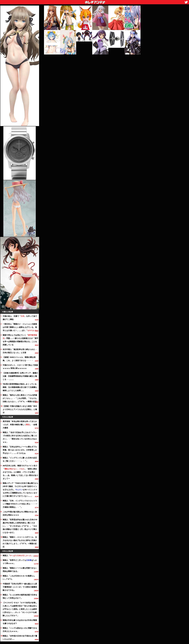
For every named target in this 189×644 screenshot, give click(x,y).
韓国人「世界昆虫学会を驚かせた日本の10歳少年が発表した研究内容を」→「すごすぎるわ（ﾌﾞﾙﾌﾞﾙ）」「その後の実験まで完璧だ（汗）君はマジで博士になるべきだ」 (20, 526)
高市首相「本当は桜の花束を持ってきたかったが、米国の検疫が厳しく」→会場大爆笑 (20, 425)
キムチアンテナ (76, 1)
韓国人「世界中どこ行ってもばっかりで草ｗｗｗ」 (20, 562)
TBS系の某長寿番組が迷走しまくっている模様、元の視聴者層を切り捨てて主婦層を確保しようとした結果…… (20, 387)
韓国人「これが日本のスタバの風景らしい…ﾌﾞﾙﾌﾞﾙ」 (19, 577)
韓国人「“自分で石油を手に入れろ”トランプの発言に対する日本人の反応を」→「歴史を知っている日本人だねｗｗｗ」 (20, 437)
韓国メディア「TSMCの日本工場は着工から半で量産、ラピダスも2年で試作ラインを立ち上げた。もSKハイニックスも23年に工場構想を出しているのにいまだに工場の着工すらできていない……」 (20, 490)
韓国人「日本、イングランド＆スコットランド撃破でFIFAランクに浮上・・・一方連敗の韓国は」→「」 (20, 504)
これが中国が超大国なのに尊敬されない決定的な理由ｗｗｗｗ (20, 513)
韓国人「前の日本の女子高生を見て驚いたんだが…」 (20, 637)
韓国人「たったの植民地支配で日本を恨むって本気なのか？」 (20, 596)
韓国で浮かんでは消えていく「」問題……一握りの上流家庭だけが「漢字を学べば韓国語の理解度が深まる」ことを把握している (20, 340)
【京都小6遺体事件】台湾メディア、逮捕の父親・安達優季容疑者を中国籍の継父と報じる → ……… (20, 376)
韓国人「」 (19, 555)
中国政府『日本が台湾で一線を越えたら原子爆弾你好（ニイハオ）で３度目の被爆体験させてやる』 (20, 587)
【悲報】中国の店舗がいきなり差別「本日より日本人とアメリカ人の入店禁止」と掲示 (20, 409)
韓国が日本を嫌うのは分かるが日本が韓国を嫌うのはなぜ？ (20, 622)
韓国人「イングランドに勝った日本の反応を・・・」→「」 (20, 459)
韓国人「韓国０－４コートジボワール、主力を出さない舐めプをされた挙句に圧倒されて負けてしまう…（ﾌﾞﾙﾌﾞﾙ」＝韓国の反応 (20, 542)
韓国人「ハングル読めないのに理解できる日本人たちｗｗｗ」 (20, 630)
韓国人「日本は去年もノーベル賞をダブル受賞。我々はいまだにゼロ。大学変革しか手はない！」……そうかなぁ (20, 450)
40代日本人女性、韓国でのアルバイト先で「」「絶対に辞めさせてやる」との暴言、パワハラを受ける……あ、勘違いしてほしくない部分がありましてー (20, 472)
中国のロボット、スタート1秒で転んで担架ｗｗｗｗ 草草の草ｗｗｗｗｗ (20, 367)
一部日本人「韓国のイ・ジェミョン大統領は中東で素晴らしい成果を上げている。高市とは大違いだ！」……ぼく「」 (20, 327)
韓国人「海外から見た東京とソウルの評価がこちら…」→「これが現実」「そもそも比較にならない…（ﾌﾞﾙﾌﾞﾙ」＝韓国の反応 (20, 398)
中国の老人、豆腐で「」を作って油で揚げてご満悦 (20, 318)
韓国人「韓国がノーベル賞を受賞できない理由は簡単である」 (20, 570)
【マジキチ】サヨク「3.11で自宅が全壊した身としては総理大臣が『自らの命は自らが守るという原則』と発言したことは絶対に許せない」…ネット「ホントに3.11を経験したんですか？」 (20, 609)
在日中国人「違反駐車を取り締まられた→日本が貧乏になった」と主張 (20, 351)
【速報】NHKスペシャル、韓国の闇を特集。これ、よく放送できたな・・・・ (19, 359)
